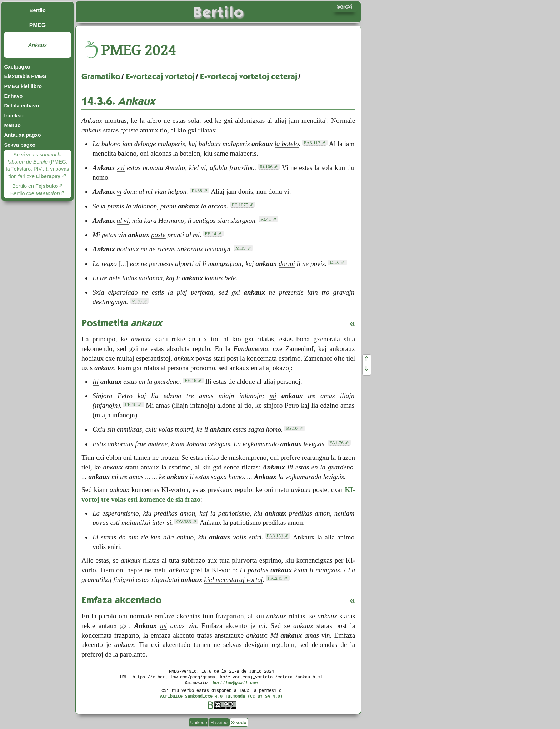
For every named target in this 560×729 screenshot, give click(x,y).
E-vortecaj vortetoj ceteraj (249, 76)
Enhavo (13, 96)
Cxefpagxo (17, 67)
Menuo (12, 125)
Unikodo (199, 722)
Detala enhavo (21, 106)
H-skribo (219, 722)
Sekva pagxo (20, 145)
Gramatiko (101, 76)
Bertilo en (35, 186)
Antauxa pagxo (22, 135)
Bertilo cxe (35, 193)
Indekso (14, 116)
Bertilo (37, 10)
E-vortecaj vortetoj (160, 76)
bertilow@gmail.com (235, 682)
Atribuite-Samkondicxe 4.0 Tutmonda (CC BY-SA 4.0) (221, 696)
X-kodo (238, 722)
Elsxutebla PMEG (25, 76)
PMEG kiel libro (23, 86)
